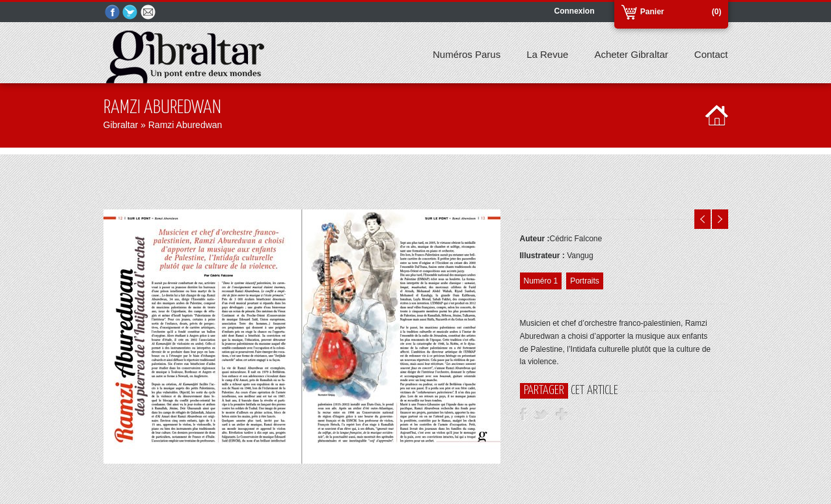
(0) (717, 12)
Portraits (585, 281)
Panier (652, 12)
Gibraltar (121, 125)
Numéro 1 (541, 281)
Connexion (575, 11)
